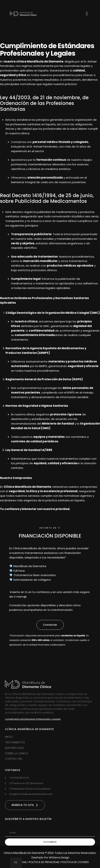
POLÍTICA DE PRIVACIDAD (45, 862)
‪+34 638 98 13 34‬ (19, 778)
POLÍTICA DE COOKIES (75, 862)
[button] (50, 625)
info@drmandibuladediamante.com (31, 794)
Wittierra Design (59, 858)
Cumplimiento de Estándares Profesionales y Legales (33, 719)
